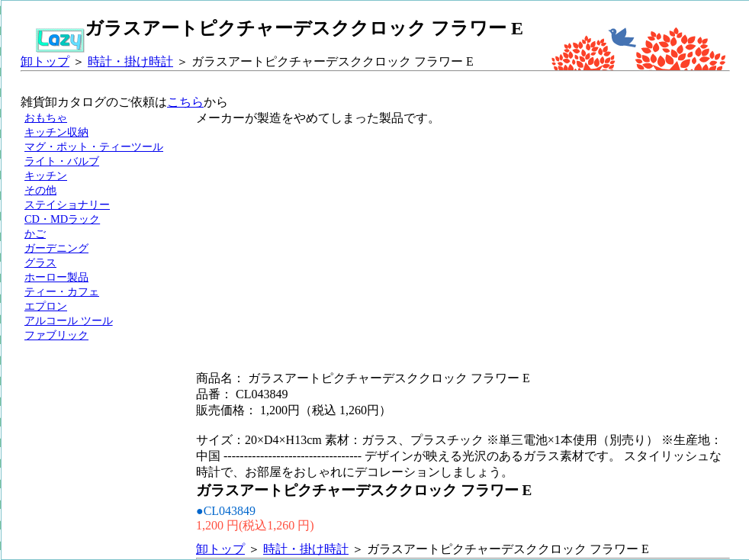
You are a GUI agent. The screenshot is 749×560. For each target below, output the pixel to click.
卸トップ (45, 61)
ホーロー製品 (56, 277)
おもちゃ (46, 117)
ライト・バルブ (62, 161)
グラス (40, 262)
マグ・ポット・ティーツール (94, 146)
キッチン (46, 175)
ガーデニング (56, 248)
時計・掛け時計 (130, 61)
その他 (40, 190)
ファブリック (56, 335)
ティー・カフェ (62, 291)
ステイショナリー (67, 204)
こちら (185, 102)
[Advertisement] (349, 233)
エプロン (46, 306)
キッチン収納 (56, 132)
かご (35, 233)
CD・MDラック (62, 219)
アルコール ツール (69, 320)
